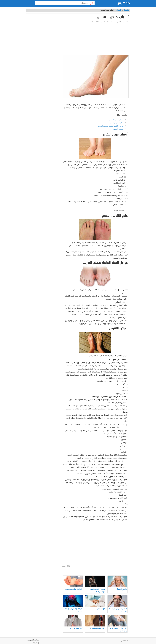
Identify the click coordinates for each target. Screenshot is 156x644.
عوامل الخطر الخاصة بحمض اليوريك (110, 126)
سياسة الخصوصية (33, 640)
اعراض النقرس (118, 129)
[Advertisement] (95, 39)
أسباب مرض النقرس (116, 120)
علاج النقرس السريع (116, 123)
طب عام (119, 10)
